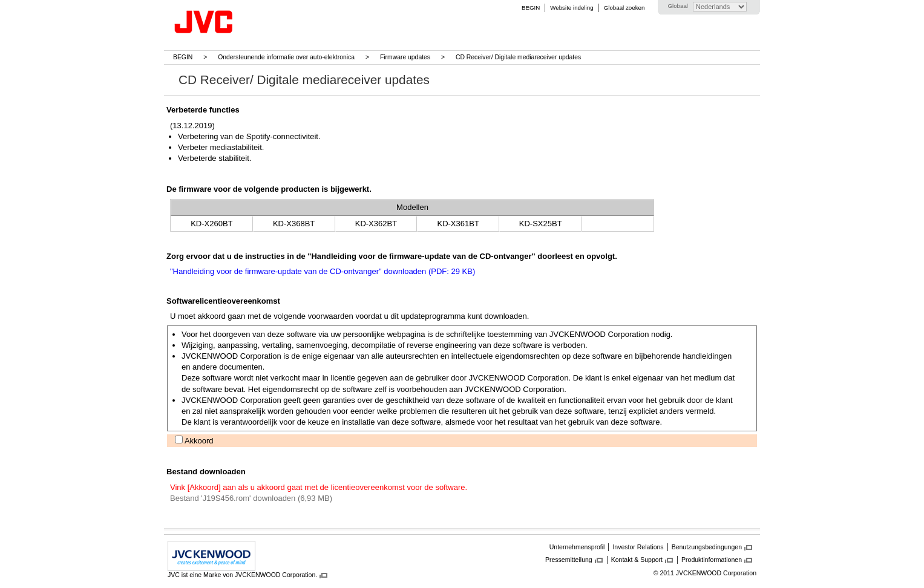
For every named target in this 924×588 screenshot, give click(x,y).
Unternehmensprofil (577, 547)
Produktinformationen (712, 560)
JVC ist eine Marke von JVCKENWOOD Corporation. (242, 575)
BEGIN (531, 8)
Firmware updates (405, 57)
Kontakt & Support (637, 560)
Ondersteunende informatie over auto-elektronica (286, 57)
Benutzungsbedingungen (707, 547)
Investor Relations (638, 547)
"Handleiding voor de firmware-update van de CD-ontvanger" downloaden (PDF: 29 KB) (323, 271)
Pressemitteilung (569, 560)
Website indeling (572, 8)
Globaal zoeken (624, 8)
